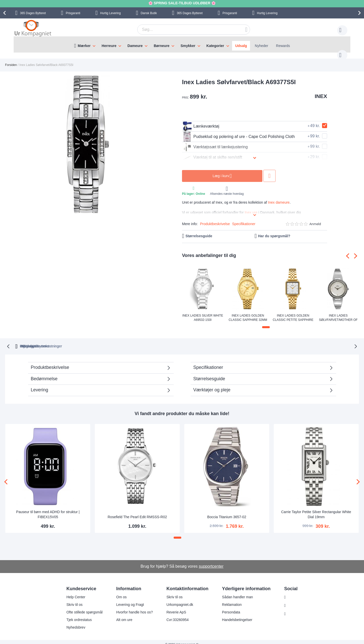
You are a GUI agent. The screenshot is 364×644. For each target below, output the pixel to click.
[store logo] (33, 29)
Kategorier (215, 46)
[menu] (182, 44)
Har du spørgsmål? (274, 231)
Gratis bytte (160, 341)
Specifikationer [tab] (208, 362)
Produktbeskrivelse (215, 219)
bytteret (118, 341)
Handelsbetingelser (234, 614)
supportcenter (211, 561)
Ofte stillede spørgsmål (81, 607)
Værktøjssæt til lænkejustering (215, 142)
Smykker (188, 46)
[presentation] (5, 13)
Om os (118, 592)
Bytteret (33, 13)
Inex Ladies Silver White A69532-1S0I (203, 312)
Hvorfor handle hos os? (131, 607)
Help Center (73, 592)
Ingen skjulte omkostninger (209, 341)
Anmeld (315, 219)
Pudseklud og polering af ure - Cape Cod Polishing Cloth (238, 132)
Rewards (283, 46)
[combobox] (186, 30)
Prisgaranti (73, 13)
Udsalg (241, 46)
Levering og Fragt (127, 599)
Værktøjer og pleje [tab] (212, 384)
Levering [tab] (40, 384)
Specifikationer (244, 219)
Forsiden (11, 60)
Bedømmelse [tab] (44, 373)
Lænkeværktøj (201, 121)
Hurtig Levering (110, 13)
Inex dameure (279, 197)
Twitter (290, 609)
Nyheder (261, 46)
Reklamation (229, 599)
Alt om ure (121, 614)
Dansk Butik (149, 13)
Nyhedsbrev (73, 622)
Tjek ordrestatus (76, 614)
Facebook (293, 600)
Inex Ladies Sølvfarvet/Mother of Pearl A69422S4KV (338, 312)
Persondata (228, 607)
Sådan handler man (234, 592)
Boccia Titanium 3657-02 (227, 511)
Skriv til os (71, 599)
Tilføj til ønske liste (269, 171)
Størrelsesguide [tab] (209, 373)
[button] (266, 322)
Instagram (293, 592)
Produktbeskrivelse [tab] (50, 362)
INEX (321, 91)
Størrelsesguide (199, 231)
